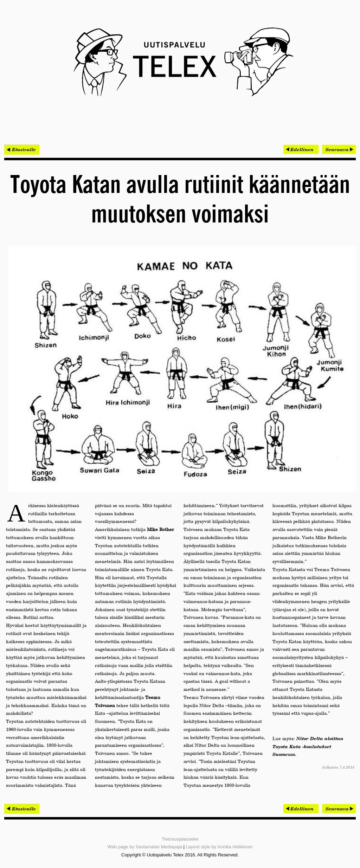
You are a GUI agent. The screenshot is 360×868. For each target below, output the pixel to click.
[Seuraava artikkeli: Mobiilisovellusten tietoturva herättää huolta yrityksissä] (339, 149)
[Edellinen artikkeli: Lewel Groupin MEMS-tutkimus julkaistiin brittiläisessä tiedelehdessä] (301, 149)
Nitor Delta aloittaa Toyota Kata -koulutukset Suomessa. (308, 746)
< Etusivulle (22, 149)
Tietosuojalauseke (180, 839)
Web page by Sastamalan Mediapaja (145, 847)
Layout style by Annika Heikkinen (219, 847)
